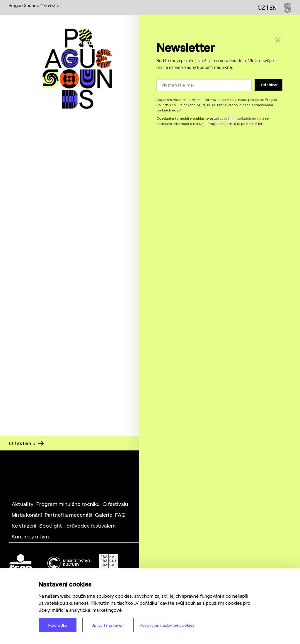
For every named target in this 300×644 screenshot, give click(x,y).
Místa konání (27, 515)
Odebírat (269, 85)
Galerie (104, 515)
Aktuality (23, 504)
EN (273, 7)
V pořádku (58, 625)
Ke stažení (24, 525)
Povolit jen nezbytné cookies (167, 625)
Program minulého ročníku (68, 504)
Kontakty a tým (30, 536)
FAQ (120, 515)
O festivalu (26, 443)
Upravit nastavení (108, 625)
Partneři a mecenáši (68, 515)
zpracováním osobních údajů (238, 118)
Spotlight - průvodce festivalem (77, 525)
